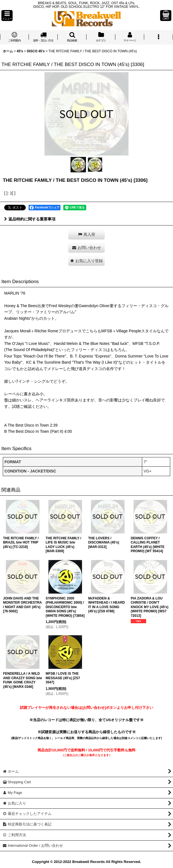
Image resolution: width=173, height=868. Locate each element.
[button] (7, 16)
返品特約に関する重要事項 (30, 219)
